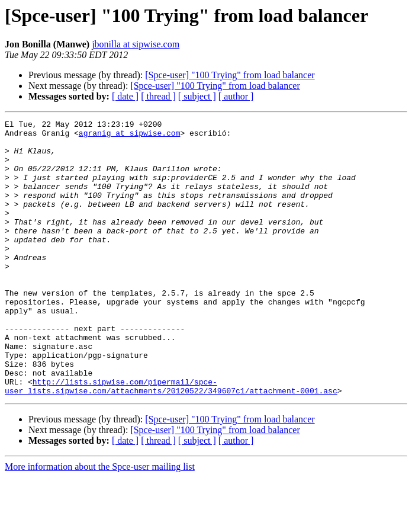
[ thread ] (158, 96)
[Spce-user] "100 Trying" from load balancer (230, 75)
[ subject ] (197, 96)
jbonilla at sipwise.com (136, 44)
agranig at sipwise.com (130, 136)
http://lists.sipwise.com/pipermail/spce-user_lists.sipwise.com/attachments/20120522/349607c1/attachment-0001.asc (171, 440)
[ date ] (125, 96)
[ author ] (236, 96)
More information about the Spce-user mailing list (100, 522)
